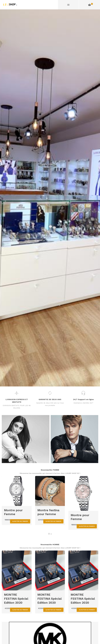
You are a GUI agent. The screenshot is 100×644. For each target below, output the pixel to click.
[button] (49, 534)
